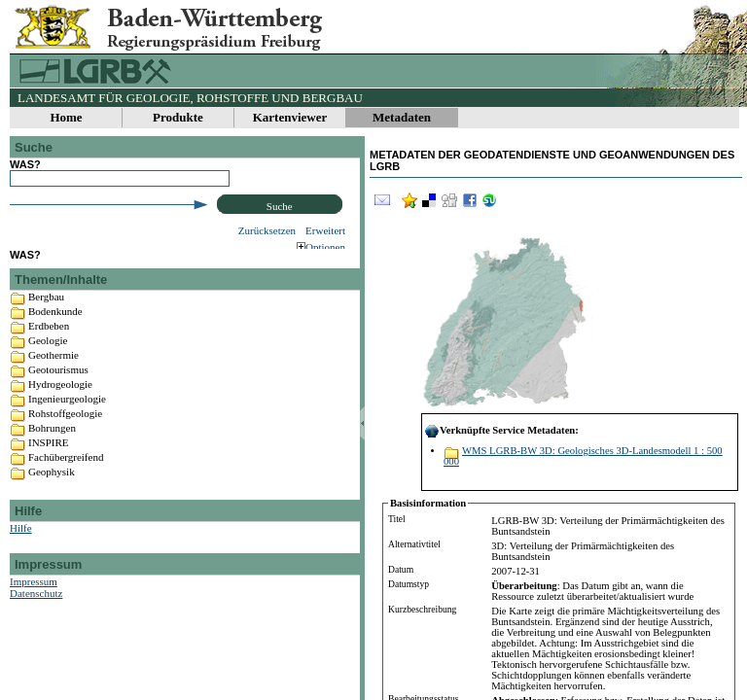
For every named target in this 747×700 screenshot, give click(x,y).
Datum (401, 569)
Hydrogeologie (60, 400)
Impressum (34, 597)
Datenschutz (36, 609)
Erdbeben (49, 341)
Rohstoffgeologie (65, 429)
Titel (397, 519)
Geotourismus (58, 385)
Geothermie (53, 370)
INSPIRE (49, 458)
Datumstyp (409, 584)
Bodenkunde (55, 327)
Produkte (178, 117)
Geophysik (52, 487)
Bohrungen (52, 443)
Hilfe (21, 543)
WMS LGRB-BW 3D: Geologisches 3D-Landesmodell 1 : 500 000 (583, 456)
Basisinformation (428, 503)
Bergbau (46, 312)
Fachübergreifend (66, 472)
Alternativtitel (414, 544)
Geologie (48, 356)
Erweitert (325, 230)
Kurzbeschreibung (422, 609)
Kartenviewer (290, 117)
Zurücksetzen (267, 230)
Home (66, 117)
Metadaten (402, 117)
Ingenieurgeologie (67, 414)
